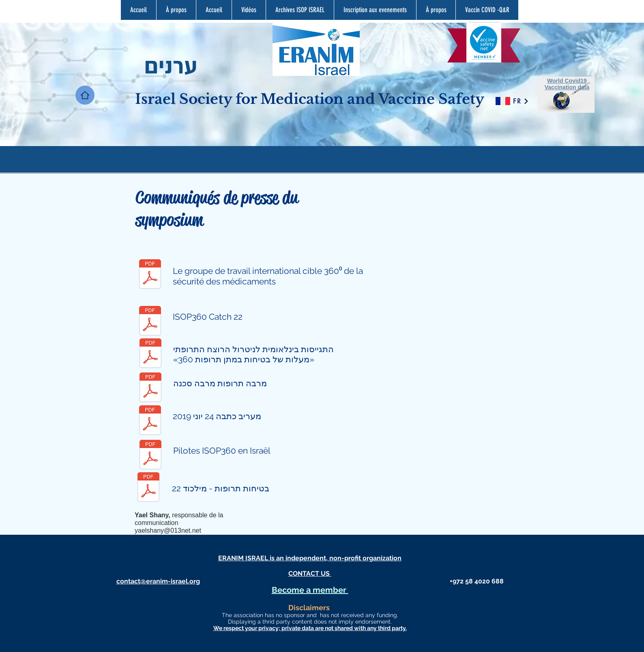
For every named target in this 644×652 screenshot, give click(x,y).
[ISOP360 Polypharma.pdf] (150, 388)
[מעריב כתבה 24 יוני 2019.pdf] (150, 421)
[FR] (520, 101)
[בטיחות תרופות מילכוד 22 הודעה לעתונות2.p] (148, 488)
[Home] (85, 95)
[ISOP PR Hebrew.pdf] (150, 354)
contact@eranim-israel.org (158, 581)
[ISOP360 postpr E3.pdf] (150, 322)
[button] (300, 10)
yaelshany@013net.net (168, 530)
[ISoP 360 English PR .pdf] (150, 275)
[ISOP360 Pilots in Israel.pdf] (150, 455)
